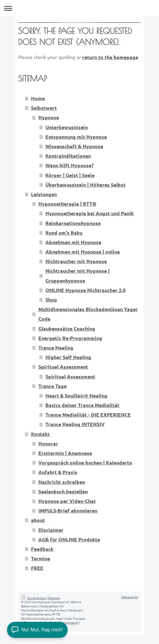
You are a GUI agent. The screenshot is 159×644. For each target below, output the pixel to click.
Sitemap (54, 598)
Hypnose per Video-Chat (67, 501)
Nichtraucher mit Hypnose (76, 261)
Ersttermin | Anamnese (65, 453)
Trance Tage (52, 386)
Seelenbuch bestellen (63, 491)
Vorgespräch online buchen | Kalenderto (85, 462)
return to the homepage (110, 57)
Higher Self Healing (68, 357)
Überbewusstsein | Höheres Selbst (85, 185)
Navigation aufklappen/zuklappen (79, 8)
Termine (41, 558)
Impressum (70, 622)
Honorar (48, 443)
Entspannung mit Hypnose (76, 137)
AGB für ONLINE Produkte (69, 539)
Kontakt (40, 434)
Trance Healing (56, 348)
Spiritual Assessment (63, 367)
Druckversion (34, 598)
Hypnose (49, 117)
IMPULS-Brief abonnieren (68, 510)
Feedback (42, 549)
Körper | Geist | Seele (70, 175)
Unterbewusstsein (67, 127)
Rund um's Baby (64, 233)
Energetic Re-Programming (70, 338)
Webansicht (130, 597)
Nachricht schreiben (62, 482)
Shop (51, 300)
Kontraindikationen (68, 156)
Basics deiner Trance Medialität (82, 405)
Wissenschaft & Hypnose (74, 146)
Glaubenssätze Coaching (67, 328)
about (38, 520)
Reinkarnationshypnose (73, 223)
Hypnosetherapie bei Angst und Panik (90, 213)
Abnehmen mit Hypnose (73, 242)
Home (38, 98)
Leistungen (44, 194)
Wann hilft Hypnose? (70, 165)
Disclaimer (51, 530)
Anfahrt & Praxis (58, 472)
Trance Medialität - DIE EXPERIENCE (88, 415)
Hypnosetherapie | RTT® (67, 204)
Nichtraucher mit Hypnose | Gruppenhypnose (78, 275)
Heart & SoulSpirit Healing (76, 395)
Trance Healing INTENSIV (75, 424)
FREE (37, 568)
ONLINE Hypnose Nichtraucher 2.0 (85, 290)
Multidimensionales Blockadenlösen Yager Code (88, 314)
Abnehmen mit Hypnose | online (83, 252)
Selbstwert (44, 108)
